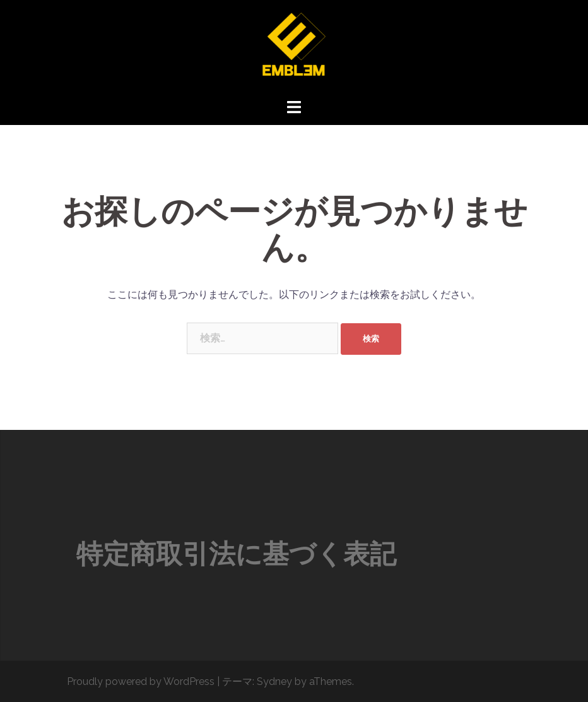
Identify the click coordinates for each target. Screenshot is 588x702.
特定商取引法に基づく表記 (236, 554)
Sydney (274, 681)
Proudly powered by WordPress (141, 681)
